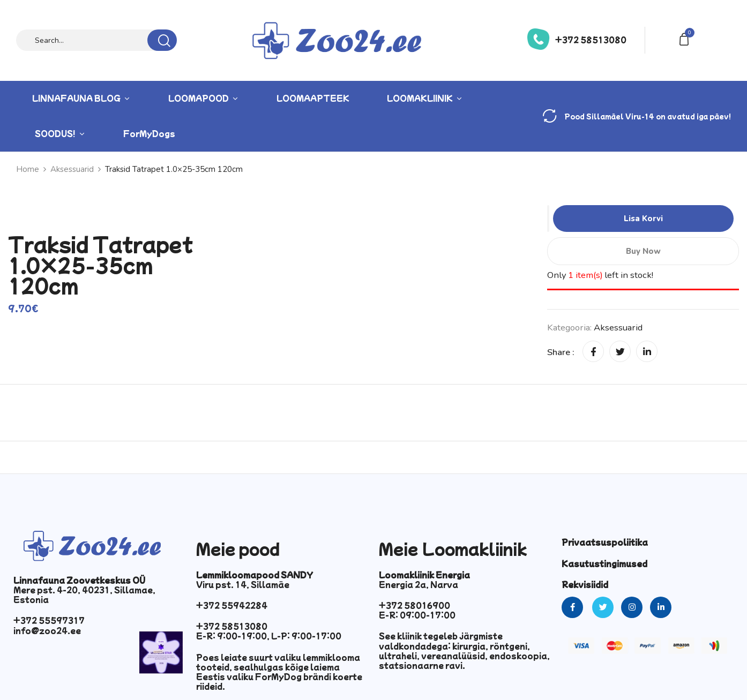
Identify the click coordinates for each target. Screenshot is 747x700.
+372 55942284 (232, 605)
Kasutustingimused (604, 563)
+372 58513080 (591, 40)
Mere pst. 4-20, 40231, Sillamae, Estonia (84, 594)
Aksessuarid (618, 328)
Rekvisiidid (585, 584)
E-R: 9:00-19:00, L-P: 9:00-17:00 (269, 636)
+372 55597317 (49, 620)
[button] (686, 38)
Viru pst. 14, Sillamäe (243, 584)
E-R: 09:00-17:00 (417, 615)
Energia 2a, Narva (419, 584)
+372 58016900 (414, 605)
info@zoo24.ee (47, 630)
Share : (561, 352)
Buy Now (643, 251)
